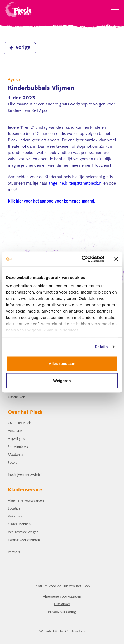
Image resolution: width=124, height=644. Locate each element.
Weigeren (62, 381)
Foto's (12, 463)
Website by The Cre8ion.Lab (62, 631)
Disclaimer (62, 604)
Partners (14, 552)
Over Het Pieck (19, 423)
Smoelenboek (18, 447)
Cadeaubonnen (19, 524)
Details (101, 347)
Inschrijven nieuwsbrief (25, 475)
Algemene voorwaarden (26, 501)
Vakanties (15, 516)
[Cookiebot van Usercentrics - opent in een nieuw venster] (81, 259)
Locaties (14, 509)
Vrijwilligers (16, 439)
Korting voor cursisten (24, 540)
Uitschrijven (16, 397)
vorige (20, 48)
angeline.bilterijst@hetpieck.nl (75, 184)
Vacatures (15, 431)
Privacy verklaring (62, 612)
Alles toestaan (62, 363)
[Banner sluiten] (116, 259)
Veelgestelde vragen (23, 532)
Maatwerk (16, 455)
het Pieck (18, 9)
